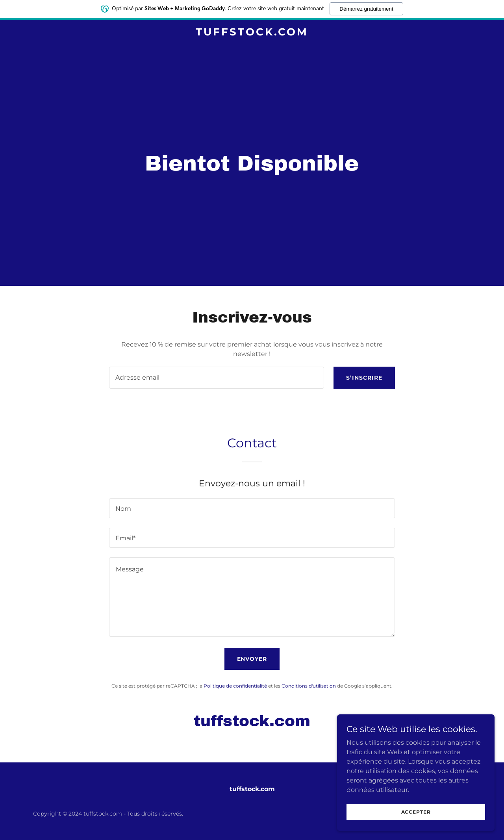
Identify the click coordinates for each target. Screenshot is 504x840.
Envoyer (252, 659)
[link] (252, 33)
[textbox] (216, 378)
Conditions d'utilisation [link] (309, 686)
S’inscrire (364, 378)
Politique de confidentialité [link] (235, 686)
